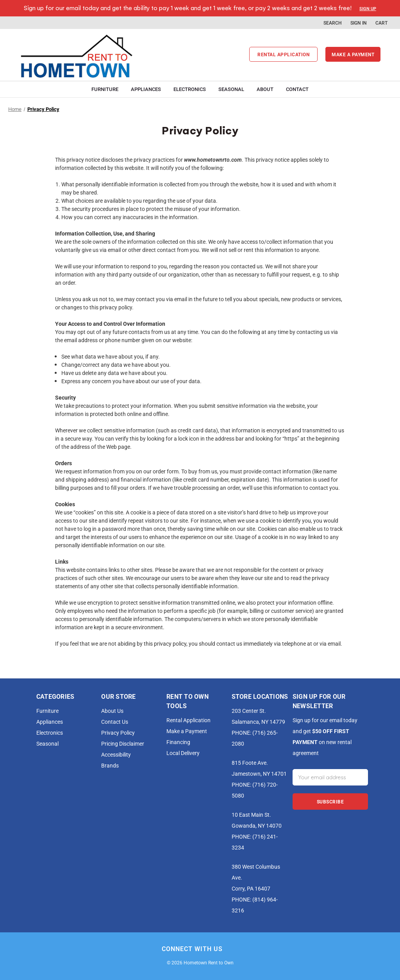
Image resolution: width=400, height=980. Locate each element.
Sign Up (368, 8)
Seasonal (231, 89)
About (265, 89)
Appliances (146, 89)
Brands (110, 765)
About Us (112, 711)
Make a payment (353, 54)
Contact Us (115, 722)
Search (333, 23)
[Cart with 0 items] (381, 23)
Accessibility (116, 754)
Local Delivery (183, 753)
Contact (297, 89)
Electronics (190, 89)
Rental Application (283, 54)
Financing (178, 742)
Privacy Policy (118, 733)
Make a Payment (187, 731)
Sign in (359, 23)
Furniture (105, 89)
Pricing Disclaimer (123, 743)
